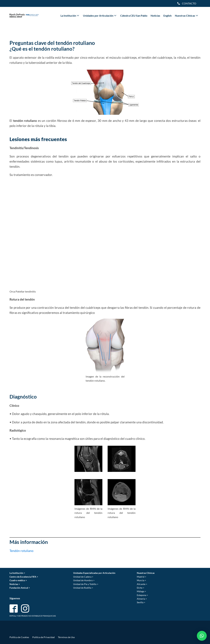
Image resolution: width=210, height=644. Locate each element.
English (168, 16)
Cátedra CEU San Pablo (134, 16)
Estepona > (142, 595)
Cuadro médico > (18, 580)
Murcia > (141, 580)
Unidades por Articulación (100, 15)
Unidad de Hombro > (84, 580)
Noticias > (15, 584)
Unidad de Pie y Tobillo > (86, 584)
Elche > (141, 588)
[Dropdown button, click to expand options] (187, 3)
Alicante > (142, 584)
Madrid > (142, 577)
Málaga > (141, 591)
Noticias (155, 16)
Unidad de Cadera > (83, 577)
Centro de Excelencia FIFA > (24, 577)
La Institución (70, 15)
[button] (202, 636)
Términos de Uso (66, 637)
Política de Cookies (19, 637)
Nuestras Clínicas (187, 15)
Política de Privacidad (43, 637)
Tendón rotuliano (21, 551)
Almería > (142, 599)
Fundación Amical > (20, 588)
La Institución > (17, 573)
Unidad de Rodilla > (83, 588)
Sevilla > (141, 602)
